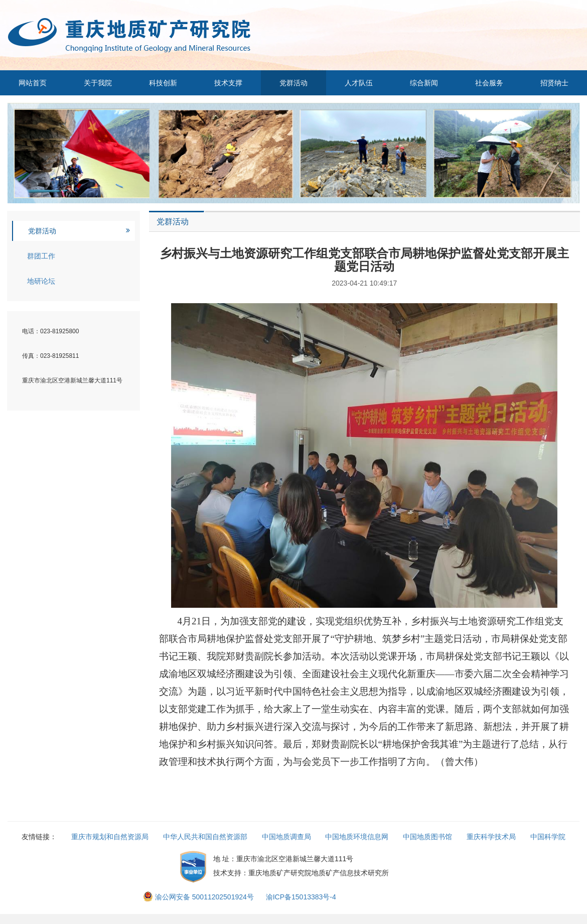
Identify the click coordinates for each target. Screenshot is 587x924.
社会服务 (489, 83)
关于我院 (98, 83)
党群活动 (293, 83)
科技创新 (163, 83)
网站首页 (33, 83)
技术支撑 (228, 83)
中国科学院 (548, 837)
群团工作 (41, 256)
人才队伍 (359, 83)
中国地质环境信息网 (357, 837)
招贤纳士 (554, 83)
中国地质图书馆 (427, 837)
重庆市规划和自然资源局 (110, 837)
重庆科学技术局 (491, 837)
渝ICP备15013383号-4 (301, 897)
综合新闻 (424, 83)
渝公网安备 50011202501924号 (199, 897)
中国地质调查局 (286, 837)
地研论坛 (41, 281)
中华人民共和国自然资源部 (205, 837)
